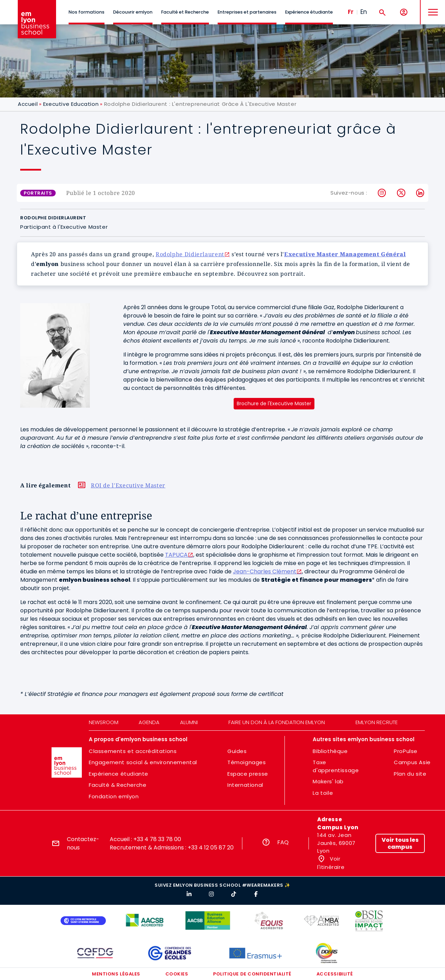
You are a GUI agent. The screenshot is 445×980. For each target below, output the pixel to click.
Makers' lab (328, 781)
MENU (431, 7)
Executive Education (71, 104)
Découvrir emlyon (133, 12)
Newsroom (104, 722)
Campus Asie (412, 762)
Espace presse (248, 774)
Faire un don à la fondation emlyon (277, 722)
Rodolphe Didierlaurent (190, 254)
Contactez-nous (83, 843)
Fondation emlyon (114, 796)
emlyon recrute (377, 722)
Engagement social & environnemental (143, 762)
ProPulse (406, 751)
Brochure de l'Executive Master (274, 403)
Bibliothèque (330, 751)
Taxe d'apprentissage (336, 766)
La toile (323, 793)
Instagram (382, 193)
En (364, 12)
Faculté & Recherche (118, 785)
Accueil (28, 104)
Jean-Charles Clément (265, 571)
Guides (237, 751)
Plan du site (410, 774)
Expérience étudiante (309, 12)
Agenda (149, 722)
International (245, 785)
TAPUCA (176, 555)
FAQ (283, 842)
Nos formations (87, 12)
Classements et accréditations (133, 751)
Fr (351, 12)
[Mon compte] (404, 12)
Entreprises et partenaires (247, 12)
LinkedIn (420, 193)
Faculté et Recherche (185, 12)
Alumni (189, 722)
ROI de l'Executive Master (128, 485)
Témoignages (247, 762)
